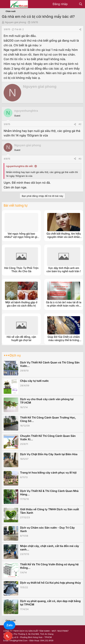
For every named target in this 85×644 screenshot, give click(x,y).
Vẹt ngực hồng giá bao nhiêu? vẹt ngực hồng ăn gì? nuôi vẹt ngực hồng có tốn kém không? (21, 239)
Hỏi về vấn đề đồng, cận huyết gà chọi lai (21, 338)
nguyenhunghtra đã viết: (20, 166)
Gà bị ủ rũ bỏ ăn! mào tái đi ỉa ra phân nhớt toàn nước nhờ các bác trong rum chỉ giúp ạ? (64, 307)
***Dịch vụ (12, 355)
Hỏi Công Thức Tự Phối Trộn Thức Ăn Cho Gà (21, 270)
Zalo (9, 625)
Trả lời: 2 (18, 29)
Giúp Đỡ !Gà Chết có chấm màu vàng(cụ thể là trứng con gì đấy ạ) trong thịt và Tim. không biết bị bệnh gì (64, 342)
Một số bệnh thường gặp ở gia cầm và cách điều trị (21, 304)
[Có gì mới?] (73, 4)
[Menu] (5, 4)
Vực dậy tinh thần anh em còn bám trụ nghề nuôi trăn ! (64, 270)
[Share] (80, 29)
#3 (80, 159)
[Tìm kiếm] (81, 4)
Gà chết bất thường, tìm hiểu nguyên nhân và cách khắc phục (64, 237)
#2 (80, 124)
